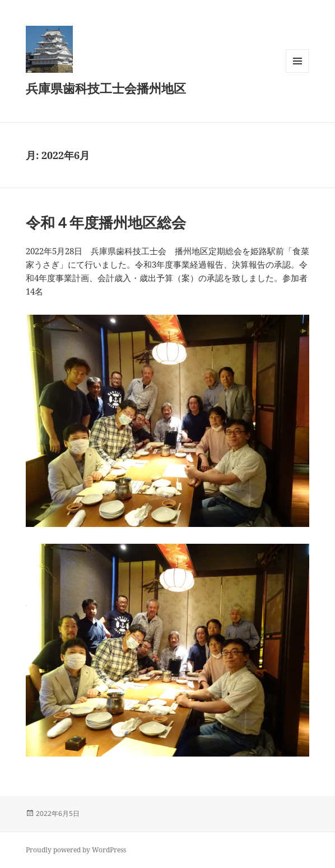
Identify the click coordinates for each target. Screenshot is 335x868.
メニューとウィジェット (297, 73)
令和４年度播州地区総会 (106, 222)
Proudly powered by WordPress (76, 850)
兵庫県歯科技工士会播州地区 (106, 88)
